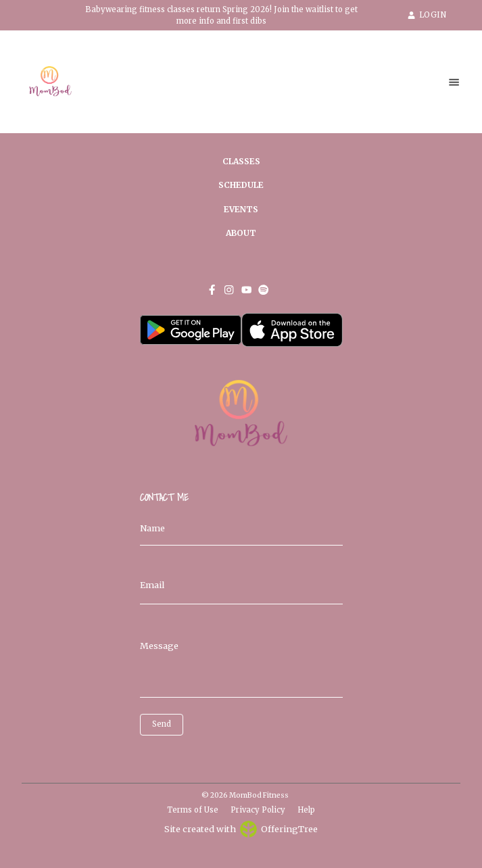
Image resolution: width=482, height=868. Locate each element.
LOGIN (427, 15)
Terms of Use (193, 810)
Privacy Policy (258, 810)
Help (306, 810)
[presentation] (200, 756)
